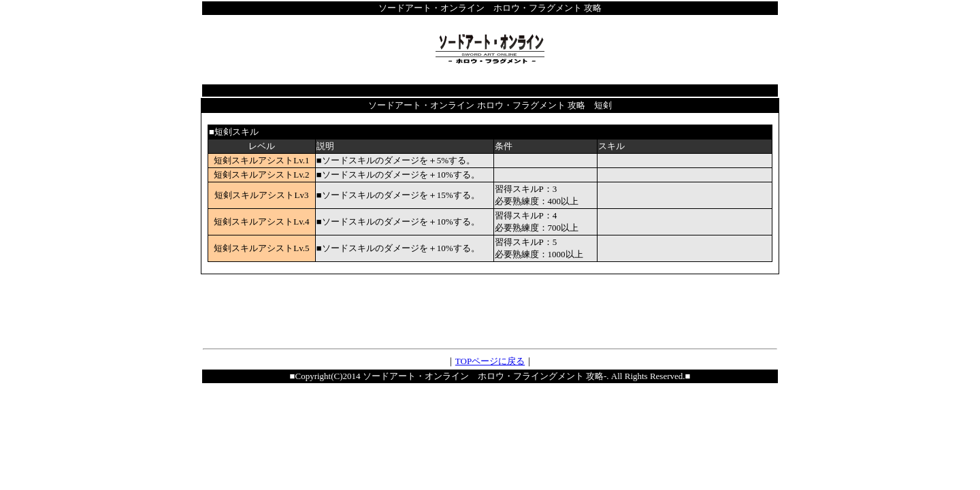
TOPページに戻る (490, 361)
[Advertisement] (490, 310)
